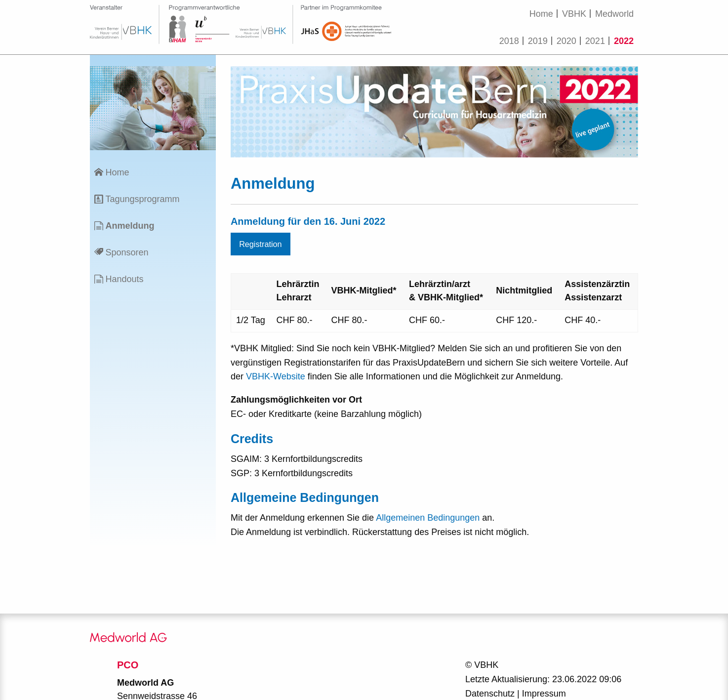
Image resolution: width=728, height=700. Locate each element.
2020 (566, 41)
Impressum (544, 694)
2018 (509, 41)
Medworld (614, 14)
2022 (624, 41)
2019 (538, 41)
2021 (595, 41)
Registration (260, 244)
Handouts (124, 279)
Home (541, 14)
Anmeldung (130, 226)
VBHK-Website (276, 376)
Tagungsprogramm (142, 199)
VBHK (574, 14)
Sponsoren (127, 252)
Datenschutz (490, 694)
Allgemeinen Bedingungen (428, 518)
